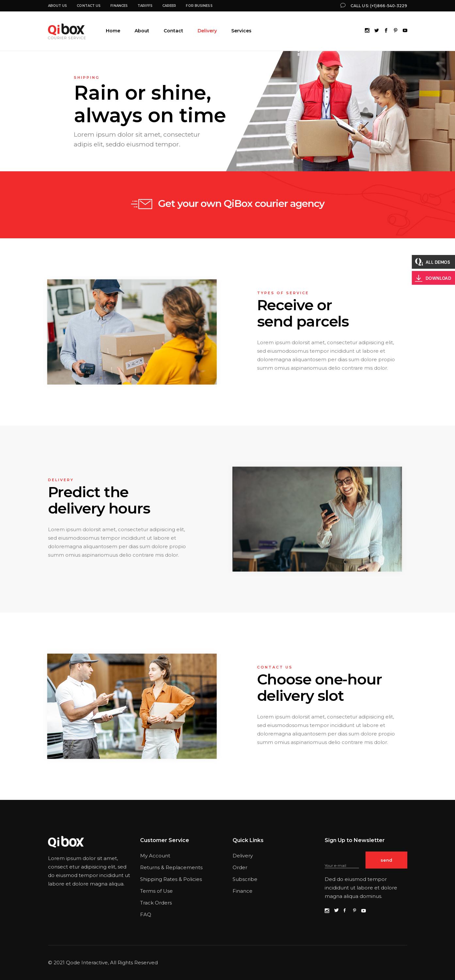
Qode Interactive (87, 963)
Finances (119, 6)
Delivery (243, 856)
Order (240, 867)
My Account (155, 856)
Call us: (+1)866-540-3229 (379, 6)
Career (169, 6)
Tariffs (145, 6)
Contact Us (89, 6)
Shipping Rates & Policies (171, 879)
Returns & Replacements (171, 867)
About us (58, 6)
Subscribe (245, 879)
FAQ (146, 914)
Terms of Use (156, 891)
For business (199, 6)
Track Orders (156, 903)
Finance (243, 891)
